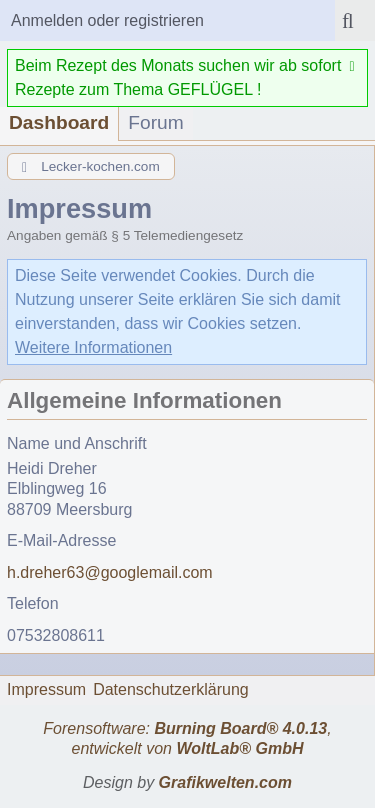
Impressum (46, 689)
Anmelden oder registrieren (107, 20)
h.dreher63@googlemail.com (110, 572)
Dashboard (59, 122)
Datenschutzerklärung (171, 689)
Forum (155, 122)
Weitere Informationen (93, 347)
